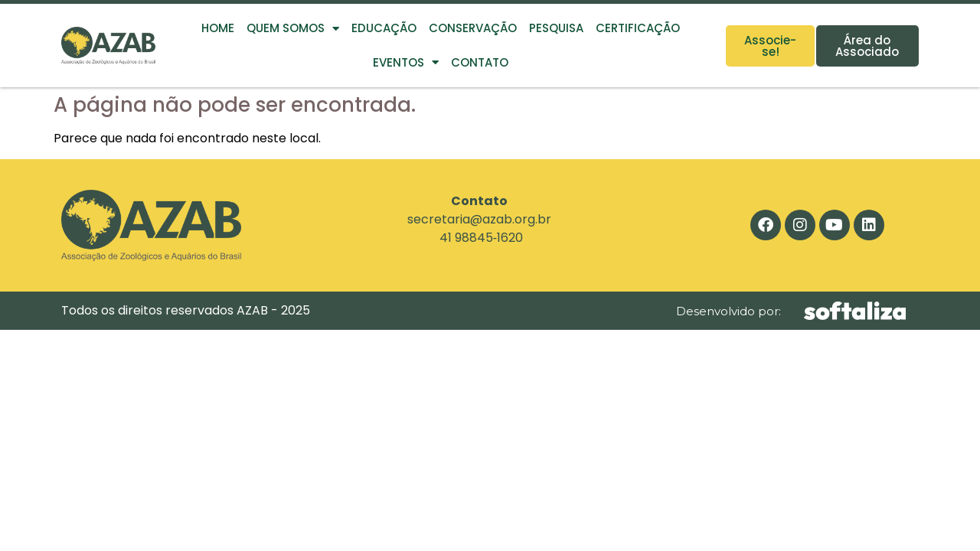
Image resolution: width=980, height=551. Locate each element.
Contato (480, 62)
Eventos (406, 62)
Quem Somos (293, 29)
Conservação (473, 28)
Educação (384, 28)
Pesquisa (556, 28)
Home (218, 28)
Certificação (638, 28)
